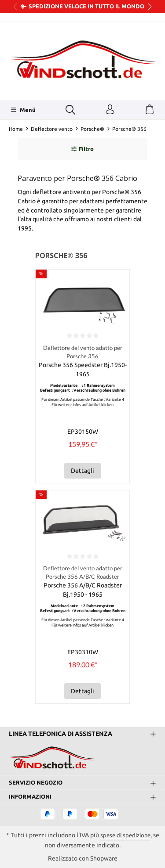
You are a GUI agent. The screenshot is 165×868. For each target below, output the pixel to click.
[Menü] (23, 110)
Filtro (82, 149)
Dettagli (82, 471)
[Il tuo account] (110, 110)
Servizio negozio (37, 783)
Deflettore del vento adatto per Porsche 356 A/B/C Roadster (82, 573)
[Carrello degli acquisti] (150, 110)
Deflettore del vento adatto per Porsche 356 (82, 352)
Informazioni (32, 797)
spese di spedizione (129, 836)
